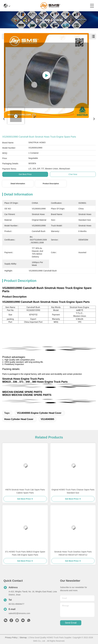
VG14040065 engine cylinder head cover (39, 413)
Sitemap (23, 637)
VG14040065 (47, 419)
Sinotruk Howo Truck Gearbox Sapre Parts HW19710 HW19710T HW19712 (73, 553)
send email (71, 623)
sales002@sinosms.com (19, 613)
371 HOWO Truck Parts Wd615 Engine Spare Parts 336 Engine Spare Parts (25, 553)
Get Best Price (25, 174)
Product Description (51, 184)
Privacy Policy (11, 637)
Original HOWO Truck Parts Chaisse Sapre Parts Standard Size (73, 491)
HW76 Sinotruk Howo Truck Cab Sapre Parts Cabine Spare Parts (25, 491)
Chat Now (73, 174)
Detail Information (18, 184)
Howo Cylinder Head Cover (19, 419)
